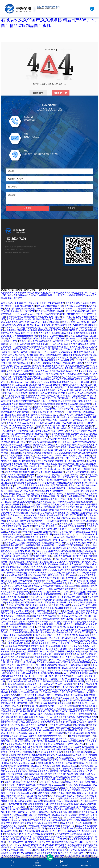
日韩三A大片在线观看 (70, 711)
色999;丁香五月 (63, 662)
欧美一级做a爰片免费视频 (81, 426)
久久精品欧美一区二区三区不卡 (73, 556)
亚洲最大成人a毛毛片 (48, 524)
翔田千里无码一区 (59, 485)
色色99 (44, 344)
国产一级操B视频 (67, 807)
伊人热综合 (91, 349)
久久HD (5, 760)
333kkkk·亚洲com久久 (84, 534)
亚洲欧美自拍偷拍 (38, 488)
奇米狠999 (59, 589)
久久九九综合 (58, 472)
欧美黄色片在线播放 (22, 853)
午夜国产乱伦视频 (77, 641)
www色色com (42, 371)
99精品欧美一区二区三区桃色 (43, 464)
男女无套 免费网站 (15, 319)
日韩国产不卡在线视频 (33, 518)
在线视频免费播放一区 (37, 649)
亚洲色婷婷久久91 (64, 510)
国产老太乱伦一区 (15, 317)
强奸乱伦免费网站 (21, 809)
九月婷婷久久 (15, 845)
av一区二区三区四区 (34, 676)
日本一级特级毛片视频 (28, 788)
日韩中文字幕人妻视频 (32, 747)
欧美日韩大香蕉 (88, 583)
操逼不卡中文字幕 (59, 431)
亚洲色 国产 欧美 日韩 (36, 469)
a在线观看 (30, 562)
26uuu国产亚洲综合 (10, 831)
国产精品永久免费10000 (41, 809)
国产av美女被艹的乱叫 (45, 850)
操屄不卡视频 (7, 777)
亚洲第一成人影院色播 (25, 662)
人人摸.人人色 (82, 458)
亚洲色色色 (71, 575)
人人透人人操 (61, 562)
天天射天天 (36, 592)
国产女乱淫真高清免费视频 (27, 586)
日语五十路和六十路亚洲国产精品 (25, 458)
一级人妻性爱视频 (15, 643)
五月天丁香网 (84, 632)
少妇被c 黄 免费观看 (14, 309)
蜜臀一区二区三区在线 (67, 766)
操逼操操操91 (71, 586)
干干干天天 (12, 671)
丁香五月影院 (19, 554)
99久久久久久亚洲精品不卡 (75, 624)
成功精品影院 (48, 545)
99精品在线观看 (79, 592)
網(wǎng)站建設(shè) (11, 252)
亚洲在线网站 (83, 578)
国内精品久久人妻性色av (76, 306)
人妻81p (54, 643)
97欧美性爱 (53, 616)
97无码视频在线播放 (16, 469)
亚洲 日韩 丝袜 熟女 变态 (13, 741)
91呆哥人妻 (66, 720)
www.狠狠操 (54, 646)
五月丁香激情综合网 (45, 562)
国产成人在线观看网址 (23, 502)
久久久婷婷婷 (11, 788)
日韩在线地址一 (61, 714)
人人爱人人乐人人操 (30, 314)
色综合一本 (44, 717)
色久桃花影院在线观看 (33, 709)
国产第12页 (12, 769)
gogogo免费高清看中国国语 (75, 673)
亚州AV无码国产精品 (60, 728)
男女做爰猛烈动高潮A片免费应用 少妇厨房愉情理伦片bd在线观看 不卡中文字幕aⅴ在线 (44, 744)
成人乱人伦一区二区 (41, 641)
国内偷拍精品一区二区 (66, 632)
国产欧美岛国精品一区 (40, 556)
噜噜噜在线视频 (23, 592)
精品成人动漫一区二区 (72, 823)
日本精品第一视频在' (32, 619)
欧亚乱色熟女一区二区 (58, 668)
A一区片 (26, 834)
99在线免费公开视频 (32, 368)
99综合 (20, 534)
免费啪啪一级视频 (47, 739)
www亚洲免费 (67, 360)
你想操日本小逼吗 (23, 575)
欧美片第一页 (42, 456)
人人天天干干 (79, 524)
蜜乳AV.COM (74, 485)
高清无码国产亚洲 (38, 347)
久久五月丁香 (40, 668)
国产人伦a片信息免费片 (65, 793)
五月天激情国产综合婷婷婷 (23, 480)
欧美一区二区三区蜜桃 (63, 540)
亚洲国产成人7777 (22, 600)
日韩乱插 (72, 812)
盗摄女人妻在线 (89, 355)
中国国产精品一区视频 (83, 700)
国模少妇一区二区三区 (48, 711)
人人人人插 (59, 785)
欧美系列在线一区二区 (68, 464)
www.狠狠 (79, 505)
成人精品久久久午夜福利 (53, 366)
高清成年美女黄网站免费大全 (15, 513)
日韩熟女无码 (30, 317)
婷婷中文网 (67, 700)
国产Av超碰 (38, 856)
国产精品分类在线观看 (26, 573)
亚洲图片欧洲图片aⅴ (86, 515)
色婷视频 (83, 330)
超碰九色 (21, 415)
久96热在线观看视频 (42, 341)
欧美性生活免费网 (26, 671)
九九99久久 (32, 777)
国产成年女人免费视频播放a (39, 417)
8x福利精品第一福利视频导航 (78, 589)
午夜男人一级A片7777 (64, 581)
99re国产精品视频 (66, 613)
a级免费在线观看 (32, 681)
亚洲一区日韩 (42, 319)
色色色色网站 (60, 534)
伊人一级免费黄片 (19, 733)
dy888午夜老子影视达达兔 (13, 505)
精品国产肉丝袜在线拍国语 (45, 447)
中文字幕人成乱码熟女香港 (74, 597)
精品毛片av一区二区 (51, 700)
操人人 (70, 534)
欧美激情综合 (25, 404)
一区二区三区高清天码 (59, 344)
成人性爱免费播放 (63, 608)
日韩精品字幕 (17, 660)
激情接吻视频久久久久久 (13, 676)
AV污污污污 (38, 581)
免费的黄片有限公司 (20, 654)
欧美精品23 (80, 526)
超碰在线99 (10, 782)
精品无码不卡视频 (9, 322)
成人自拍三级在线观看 (83, 559)
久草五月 (90, 496)
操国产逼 (39, 434)
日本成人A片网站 (30, 779)
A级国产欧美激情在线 (23, 349)
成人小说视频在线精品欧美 (54, 845)
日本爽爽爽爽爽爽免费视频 (25, 336)
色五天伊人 (50, 709)
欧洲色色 (56, 377)
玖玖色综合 (46, 692)
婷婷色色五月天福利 (63, 681)
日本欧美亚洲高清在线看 (42, 338)
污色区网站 (43, 317)
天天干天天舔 (87, 711)
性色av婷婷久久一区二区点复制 (64, 763)
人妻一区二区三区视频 (47, 439)
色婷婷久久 (14, 344)
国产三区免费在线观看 (21, 657)
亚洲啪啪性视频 (45, 330)
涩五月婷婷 (83, 548)
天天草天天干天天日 (43, 554)
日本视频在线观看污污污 (42, 834)
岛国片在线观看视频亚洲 (85, 749)
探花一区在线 (18, 812)
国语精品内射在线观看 (26, 390)
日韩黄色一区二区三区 (21, 352)
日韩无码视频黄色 (15, 681)
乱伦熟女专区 (46, 491)
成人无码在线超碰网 (64, 758)
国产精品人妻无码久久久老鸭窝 (79, 837)
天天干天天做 (32, 398)
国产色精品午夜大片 (36, 597)
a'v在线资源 (28, 622)
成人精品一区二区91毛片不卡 (18, 605)
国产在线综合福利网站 (55, 856)
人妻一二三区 (74, 583)
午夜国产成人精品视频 (29, 728)
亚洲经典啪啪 (49, 801)
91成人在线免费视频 (50, 396)
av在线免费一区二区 (43, 534)
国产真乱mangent (82, 692)
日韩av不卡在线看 (29, 524)
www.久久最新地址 (77, 594)
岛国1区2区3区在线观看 (26, 385)
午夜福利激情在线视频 (62, 749)
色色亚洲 (62, 393)
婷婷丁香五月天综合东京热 (61, 774)
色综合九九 (57, 782)
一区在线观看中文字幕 (76, 660)
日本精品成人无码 (45, 812)
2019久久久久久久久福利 (49, 573)
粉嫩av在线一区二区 (49, 630)
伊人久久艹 (44, 798)
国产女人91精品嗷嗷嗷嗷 (85, 319)
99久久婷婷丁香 (41, 436)
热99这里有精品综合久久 (13, 567)
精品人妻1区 (47, 450)
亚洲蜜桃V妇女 (13, 532)
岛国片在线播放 (85, 551)
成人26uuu (50, 423)
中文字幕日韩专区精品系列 (78, 543)
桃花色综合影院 (39, 616)
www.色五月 (66, 396)
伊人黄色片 (81, 477)
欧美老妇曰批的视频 (28, 401)
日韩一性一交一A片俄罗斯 (82, 698)
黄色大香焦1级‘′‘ (65, 703)
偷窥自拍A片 (66, 420)
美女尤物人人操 (31, 303)
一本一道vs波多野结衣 (53, 368)
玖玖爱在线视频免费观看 (71, 379)
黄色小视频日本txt (13, 834)
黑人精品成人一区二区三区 (23, 311)
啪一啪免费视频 (28, 439)
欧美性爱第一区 (53, 597)
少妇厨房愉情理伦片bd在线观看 (64, 371)
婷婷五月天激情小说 (10, 793)
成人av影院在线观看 (56, 820)
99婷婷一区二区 (58, 660)
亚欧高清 (73, 330)
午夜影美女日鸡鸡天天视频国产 (49, 837)
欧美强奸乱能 (13, 521)
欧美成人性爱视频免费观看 (36, 643)
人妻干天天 (78, 608)
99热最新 (42, 725)
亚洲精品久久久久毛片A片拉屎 (44, 578)
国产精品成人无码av (22, 363)
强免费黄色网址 (29, 461)
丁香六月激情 (80, 758)
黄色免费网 (46, 722)
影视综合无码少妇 (66, 651)
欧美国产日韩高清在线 (31, 466)
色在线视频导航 (32, 551)
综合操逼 (71, 336)
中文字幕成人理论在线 (19, 692)
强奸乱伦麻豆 (44, 782)
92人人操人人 (77, 409)
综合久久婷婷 (68, 322)
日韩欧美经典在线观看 (32, 532)
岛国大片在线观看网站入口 (14, 379)
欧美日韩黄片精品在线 (36, 328)
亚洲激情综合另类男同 (76, 722)
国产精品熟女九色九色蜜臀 (72, 771)
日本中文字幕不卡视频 (27, 782)
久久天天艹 (73, 815)
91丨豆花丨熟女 (32, 360)
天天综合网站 (80, 466)
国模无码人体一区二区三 (56, 499)
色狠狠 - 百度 (89, 646)
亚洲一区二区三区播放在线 (43, 632)
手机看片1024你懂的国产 (35, 358)
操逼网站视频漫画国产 (21, 758)
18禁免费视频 (60, 812)
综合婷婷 (37, 575)
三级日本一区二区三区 (62, 692)
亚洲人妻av (28, 790)
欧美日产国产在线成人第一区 (22, 510)
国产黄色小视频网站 (26, 475)
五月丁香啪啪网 (61, 330)
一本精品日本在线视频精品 (79, 488)
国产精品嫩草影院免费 (58, 347)
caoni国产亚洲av (45, 589)
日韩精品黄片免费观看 (42, 600)
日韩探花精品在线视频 (19, 494)
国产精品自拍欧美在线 (51, 314)
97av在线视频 (40, 638)
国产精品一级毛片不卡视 (48, 428)
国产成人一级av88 (27, 736)
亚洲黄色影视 (72, 328)
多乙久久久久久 (63, 755)
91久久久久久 (30, 515)
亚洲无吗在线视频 (21, 377)
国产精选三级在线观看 (83, 436)
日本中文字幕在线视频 (51, 322)
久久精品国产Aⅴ (24, 420)
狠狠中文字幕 (76, 475)
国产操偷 (48, 507)
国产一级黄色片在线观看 (26, 548)
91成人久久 (83, 344)
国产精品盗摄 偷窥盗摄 (82, 676)
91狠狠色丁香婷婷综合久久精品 (47, 363)
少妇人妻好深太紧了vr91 (65, 450)
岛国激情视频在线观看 (51, 673)
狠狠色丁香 (30, 319)
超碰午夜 (28, 534)
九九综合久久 (7, 586)
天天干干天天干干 (59, 641)
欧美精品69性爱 (47, 839)
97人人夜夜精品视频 (74, 679)
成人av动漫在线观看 (84, 654)
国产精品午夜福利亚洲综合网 (50, 311)
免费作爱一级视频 (81, 469)
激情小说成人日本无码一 (85, 774)
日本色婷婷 (35, 613)
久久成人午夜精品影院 (25, 611)
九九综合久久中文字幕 (85, 360)
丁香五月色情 (47, 681)
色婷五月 (36, 700)
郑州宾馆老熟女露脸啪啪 (30, 387)
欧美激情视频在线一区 (76, 366)
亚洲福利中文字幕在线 (58, 564)
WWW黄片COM (43, 749)
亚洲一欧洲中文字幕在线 (13, 360)
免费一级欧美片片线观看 (46, 679)
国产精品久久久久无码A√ (83, 790)
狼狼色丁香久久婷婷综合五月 (52, 336)
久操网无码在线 (22, 347)
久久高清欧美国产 (58, 796)
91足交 (64, 594)
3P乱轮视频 (14, 453)
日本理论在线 (86, 760)
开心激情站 (79, 681)
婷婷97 (38, 407)
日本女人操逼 (34, 583)
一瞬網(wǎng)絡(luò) (24, 252)
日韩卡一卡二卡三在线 (11, 752)
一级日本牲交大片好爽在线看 (15, 431)
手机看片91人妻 (75, 730)
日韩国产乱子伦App (71, 671)
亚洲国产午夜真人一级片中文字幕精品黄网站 (75, 442)
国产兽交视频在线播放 (47, 741)
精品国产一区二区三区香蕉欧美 (68, 507)
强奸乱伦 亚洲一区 (66, 458)
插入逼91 (38, 801)
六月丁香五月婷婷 (46, 461)
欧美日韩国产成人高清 (38, 624)
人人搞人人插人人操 (64, 526)
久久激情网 (89, 423)
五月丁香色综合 (49, 458)
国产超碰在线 (77, 341)
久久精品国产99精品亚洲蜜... (39, 785)
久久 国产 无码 (33, 415)
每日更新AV (56, 611)
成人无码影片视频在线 (73, 415)
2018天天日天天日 (17, 630)
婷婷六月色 (90, 409)
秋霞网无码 (10, 390)
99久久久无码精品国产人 (69, 831)
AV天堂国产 (7, 355)
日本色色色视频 (24, 635)
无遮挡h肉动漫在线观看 (67, 404)
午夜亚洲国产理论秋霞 (54, 374)
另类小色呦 (6, 363)
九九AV (14, 695)
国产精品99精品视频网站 (52, 586)
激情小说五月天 (82, 613)
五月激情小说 (35, 412)
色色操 (29, 554)
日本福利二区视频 (23, 690)
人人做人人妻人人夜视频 (80, 456)
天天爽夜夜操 (19, 417)
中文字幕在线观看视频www (17, 330)
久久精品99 (22, 807)
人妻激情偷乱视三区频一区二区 (21, 627)
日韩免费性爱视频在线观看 (54, 583)
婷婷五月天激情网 (51, 619)
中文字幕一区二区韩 (58, 456)
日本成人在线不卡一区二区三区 (61, 515)
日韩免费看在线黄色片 (67, 382)
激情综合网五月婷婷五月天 (75, 385)
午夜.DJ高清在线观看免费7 (57, 521)
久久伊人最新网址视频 (71, 646)
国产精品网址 (87, 671)
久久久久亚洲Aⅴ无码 (50, 551)
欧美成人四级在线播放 (55, 513)
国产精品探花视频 (60, 475)
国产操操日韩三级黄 (56, 358)
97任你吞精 (27, 436)
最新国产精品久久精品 (40, 377)
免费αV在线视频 (80, 725)
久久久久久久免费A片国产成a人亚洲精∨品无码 (59, 390)
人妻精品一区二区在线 (64, 407)
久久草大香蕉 (60, 847)
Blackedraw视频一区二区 (36, 774)
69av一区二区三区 (63, 559)
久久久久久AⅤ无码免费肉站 (60, 828)
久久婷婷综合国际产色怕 (70, 741)
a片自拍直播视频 (44, 627)
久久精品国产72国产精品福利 (69, 545)
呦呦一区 (17, 461)
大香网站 (52, 488)
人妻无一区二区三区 (37, 733)
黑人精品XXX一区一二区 (28, 665)
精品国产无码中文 (25, 837)
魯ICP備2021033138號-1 (18, 249)
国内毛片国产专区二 (81, 720)
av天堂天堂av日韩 (61, 341)
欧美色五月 (29, 456)
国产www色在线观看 (24, 434)
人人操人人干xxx (27, 763)
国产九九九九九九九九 (25, 485)
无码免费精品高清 (52, 594)
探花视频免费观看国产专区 (33, 820)
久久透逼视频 (66, 524)
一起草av (87, 545)
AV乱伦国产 (16, 779)
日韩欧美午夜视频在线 (45, 790)
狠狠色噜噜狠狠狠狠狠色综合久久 (52, 736)
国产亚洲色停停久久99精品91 (32, 695)
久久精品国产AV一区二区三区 (56, 592)
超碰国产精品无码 (26, 769)
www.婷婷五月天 (83, 322)
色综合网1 (35, 692)
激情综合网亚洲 (83, 856)
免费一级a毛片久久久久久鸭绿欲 (77, 769)
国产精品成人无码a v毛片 (26, 798)
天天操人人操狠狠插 (78, 431)
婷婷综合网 (25, 641)
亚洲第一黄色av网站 (61, 605)
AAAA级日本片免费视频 (24, 749)
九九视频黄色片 (31, 684)
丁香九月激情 (43, 480)
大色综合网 (84, 815)
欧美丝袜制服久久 (84, 709)
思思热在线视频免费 (46, 662)
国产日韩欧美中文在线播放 (45, 853)
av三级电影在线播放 (65, 709)
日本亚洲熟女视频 (48, 779)
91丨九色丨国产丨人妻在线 (57, 676)
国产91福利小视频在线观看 (73, 638)
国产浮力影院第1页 (13, 790)
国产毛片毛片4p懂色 (14, 804)
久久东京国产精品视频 (11, 445)
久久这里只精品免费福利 (63, 333)
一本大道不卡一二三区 (69, 643)
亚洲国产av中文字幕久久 (44, 635)
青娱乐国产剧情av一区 (75, 809)
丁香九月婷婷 (68, 818)
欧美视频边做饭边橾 (84, 407)
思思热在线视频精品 (64, 842)
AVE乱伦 (92, 758)
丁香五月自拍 (53, 638)
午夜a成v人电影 (57, 657)
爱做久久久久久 (50, 570)
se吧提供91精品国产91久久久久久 (38, 608)
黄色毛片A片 (36, 730)
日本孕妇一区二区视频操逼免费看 (32, 796)
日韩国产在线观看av (31, 845)
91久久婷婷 (31, 725)
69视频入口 (18, 815)
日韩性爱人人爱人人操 (51, 415)
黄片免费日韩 (73, 513)
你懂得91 (47, 466)
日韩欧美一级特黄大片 (76, 472)
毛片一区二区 (69, 317)
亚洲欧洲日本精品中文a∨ (13, 828)
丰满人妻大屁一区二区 (46, 831)
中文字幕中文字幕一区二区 (51, 496)
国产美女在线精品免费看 (58, 695)
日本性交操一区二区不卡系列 (36, 325)
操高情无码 (89, 352)
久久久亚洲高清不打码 (70, 630)
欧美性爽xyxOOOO (50, 379)
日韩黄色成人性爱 (23, 616)
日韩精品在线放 (61, 698)
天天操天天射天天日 (86, 377)
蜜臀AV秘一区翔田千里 (74, 349)
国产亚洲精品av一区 (33, 309)
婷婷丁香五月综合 (41, 690)
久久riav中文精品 (75, 627)
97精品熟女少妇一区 (50, 826)
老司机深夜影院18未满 (64, 338)
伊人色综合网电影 (23, 393)
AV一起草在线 (19, 499)
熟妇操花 (44, 646)
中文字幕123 (30, 660)
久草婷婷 (42, 515)
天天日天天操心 (36, 807)
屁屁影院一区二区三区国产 (45, 352)
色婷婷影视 (65, 428)
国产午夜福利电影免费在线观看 (73, 570)
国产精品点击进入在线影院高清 (44, 771)
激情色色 (82, 850)
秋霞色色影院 (32, 537)
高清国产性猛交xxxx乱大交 (17, 472)
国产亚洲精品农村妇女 (29, 322)
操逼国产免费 (85, 404)
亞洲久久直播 (55, 624)
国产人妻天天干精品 (61, 434)
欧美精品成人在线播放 (73, 782)
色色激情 (61, 779)
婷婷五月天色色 (26, 407)
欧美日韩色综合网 (78, 347)
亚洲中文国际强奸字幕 (25, 306)
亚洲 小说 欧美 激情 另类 (79, 480)
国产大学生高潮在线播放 (83, 445)
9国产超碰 (80, 581)
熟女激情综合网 (31, 706)
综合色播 (79, 483)
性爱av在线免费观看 (30, 673)
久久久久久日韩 (18, 398)
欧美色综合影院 (75, 845)
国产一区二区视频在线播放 (17, 578)
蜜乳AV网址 (29, 371)
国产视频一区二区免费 (15, 543)
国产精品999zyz (68, 826)
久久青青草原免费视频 (80, 839)
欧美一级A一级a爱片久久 (46, 355)
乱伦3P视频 (91, 733)
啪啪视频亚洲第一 (17, 545)
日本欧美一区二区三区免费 (34, 687)
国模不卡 (83, 763)
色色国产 (93, 673)
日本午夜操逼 (23, 730)
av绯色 (70, 358)
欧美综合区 (12, 423)
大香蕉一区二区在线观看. (49, 385)
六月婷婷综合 (17, 515)
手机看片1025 (60, 627)
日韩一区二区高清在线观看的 (79, 309)
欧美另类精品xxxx (33, 570)
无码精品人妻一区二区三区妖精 (52, 815)
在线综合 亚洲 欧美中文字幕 (41, 842)
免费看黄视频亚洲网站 (87, 717)
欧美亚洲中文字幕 (35, 499)
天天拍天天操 (75, 562)
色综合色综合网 (77, 635)
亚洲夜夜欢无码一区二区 (53, 543)
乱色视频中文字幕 (40, 657)
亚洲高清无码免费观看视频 (41, 442)
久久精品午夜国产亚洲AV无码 (15, 464)
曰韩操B (27, 382)
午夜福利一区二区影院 (40, 602)
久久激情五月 (45, 333)
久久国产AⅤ (26, 856)
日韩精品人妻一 (51, 420)
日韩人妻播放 (50, 382)
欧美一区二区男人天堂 (15, 328)
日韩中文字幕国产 (56, 733)
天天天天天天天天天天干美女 (34, 818)
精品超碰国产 (85, 714)
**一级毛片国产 (51, 807)
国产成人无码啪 (24, 700)
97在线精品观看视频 (81, 662)
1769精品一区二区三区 (12, 706)
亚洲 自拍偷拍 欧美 (71, 314)
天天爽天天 (34, 396)
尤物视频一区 (61, 461)
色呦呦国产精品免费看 (58, 567)
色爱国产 (76, 529)
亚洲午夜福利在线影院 (75, 496)
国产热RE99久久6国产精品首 (15, 412)
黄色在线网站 (26, 341)
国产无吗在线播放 (79, 434)
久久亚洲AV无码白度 (84, 804)
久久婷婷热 (92, 619)
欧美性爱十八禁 (20, 714)
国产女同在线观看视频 (61, 325)
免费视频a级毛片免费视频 (55, 730)
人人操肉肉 (35, 450)
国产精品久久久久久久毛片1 (49, 752)
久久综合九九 (72, 785)
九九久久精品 (86, 513)
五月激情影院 (43, 660)
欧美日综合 (37, 382)
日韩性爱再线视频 (21, 632)
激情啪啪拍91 (42, 763)
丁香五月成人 (85, 382)
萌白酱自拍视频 (28, 831)
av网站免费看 (15, 507)
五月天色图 (30, 812)
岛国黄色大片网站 (87, 398)
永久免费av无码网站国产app (58, 518)
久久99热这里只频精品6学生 (30, 651)
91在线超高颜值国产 (50, 360)
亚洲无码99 (66, 469)
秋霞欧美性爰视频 (83, 752)
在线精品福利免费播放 (28, 646)
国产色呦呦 (76, 521)
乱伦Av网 (43, 703)
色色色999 (9, 575)
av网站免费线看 (49, 613)
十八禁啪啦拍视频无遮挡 (44, 404)
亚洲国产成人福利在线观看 (45, 393)
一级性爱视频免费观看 (63, 654)
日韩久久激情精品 (85, 812)
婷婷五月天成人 (68, 788)
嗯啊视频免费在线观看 (27, 739)
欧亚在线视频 (36, 374)
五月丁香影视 (55, 317)
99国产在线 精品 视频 (30, 344)
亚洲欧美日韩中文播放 (32, 507)
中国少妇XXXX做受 (41, 605)
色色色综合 (42, 567)
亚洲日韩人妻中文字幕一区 (55, 532)
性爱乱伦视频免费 (34, 594)
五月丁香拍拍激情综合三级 (14, 649)
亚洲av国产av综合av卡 (43, 559)
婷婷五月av (82, 793)
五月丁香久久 (62, 426)
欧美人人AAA (7, 303)
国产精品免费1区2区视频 (38, 505)
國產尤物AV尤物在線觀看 (62, 505)
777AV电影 (24, 450)
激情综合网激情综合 (50, 720)
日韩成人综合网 (8, 420)
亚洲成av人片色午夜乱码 (85, 828)
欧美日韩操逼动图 (9, 401)
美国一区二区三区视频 (63, 466)
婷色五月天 (28, 526)
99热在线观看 (77, 728)
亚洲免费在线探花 (62, 777)
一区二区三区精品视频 (75, 311)
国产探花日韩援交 (69, 551)
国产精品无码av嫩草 (75, 733)
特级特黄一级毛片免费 (11, 622)
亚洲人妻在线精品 (28, 589)
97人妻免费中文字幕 (68, 439)
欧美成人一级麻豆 (75, 796)
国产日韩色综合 (33, 543)
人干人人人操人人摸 (75, 657)
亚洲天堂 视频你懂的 (24, 540)
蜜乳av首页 (92, 461)
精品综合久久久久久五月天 (78, 537)
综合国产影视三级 (61, 417)
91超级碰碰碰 (64, 401)
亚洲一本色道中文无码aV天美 (70, 687)
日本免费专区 (74, 690)
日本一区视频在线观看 (83, 554)
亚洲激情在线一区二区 (54, 309)
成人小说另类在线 (88, 464)
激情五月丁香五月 (19, 442)
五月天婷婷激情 (25, 638)
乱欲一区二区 (43, 611)
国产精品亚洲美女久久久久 (21, 850)
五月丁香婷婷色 (68, 377)
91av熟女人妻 (58, 722)
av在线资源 (47, 407)
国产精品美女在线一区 (45, 502)
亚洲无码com (54, 469)
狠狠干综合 (30, 567)
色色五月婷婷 (62, 635)
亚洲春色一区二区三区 (27, 496)
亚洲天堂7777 (34, 379)
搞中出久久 (23, 396)
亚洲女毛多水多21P (87, 706)
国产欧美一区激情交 (16, 785)
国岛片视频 (76, 755)
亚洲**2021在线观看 (22, 581)
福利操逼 (51, 687)
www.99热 (89, 796)
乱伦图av (31, 428)
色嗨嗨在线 (78, 396)
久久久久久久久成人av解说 (52, 537)
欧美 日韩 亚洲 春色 (28, 717)
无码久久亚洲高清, (43, 540)
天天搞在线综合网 (84, 502)
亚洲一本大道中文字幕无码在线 (59, 804)
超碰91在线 (20, 777)
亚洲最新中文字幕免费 (39, 431)
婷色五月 (74, 714)
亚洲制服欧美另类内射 (50, 788)
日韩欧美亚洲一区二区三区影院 (48, 349)
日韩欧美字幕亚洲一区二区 (51, 706)
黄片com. (45, 728)
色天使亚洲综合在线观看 (18, 602)
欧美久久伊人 (91, 510)
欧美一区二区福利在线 (33, 409)
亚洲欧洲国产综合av (11, 466)
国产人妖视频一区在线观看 (73, 619)
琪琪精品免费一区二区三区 (29, 766)
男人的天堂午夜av (77, 461)
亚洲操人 (5, 352)
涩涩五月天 (20, 725)
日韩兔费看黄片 (62, 834)
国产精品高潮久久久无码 (61, 319)
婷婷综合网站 (33, 720)
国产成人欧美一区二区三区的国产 (59, 477)
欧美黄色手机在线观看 (23, 679)
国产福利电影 (77, 695)
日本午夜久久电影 (35, 423)
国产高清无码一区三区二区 (25, 698)
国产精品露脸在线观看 (80, 834)
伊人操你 (21, 597)
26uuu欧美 (90, 483)
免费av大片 (48, 387)
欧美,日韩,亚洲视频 (45, 510)
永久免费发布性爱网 (71, 573)
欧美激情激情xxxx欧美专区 (82, 736)
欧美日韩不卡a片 (83, 842)
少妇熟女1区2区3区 (28, 711)
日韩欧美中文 (11, 396)
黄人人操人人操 (28, 793)
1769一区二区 (33, 839)
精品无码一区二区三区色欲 (26, 491)
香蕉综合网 (77, 518)
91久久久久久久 (44, 475)
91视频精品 (78, 510)
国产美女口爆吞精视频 (66, 548)
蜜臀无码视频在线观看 (78, 387)
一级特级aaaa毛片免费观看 (83, 417)
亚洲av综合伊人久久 (76, 779)
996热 (16, 341)
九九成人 (22, 423)
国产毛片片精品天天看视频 (69, 494)
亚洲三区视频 (25, 447)
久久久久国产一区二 (81, 605)
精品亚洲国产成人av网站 (18, 374)
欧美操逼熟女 (60, 387)
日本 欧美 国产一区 (62, 529)
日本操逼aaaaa (16, 382)
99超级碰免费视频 (15, 684)
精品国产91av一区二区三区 (57, 409)
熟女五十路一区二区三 (62, 602)
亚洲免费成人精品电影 (76, 374)
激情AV (94, 428)
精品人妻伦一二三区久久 (26, 333)
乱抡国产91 (86, 529)
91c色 (61, 679)
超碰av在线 (68, 611)
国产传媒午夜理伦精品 (19, 338)
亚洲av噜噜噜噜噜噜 (34, 804)
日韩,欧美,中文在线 (58, 649)
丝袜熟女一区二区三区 (43, 758)
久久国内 (19, 303)
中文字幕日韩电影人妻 (84, 611)
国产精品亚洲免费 (35, 477)
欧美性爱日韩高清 (84, 684)
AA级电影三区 (33, 826)
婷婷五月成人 (33, 630)
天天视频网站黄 (65, 352)
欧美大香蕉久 (17, 774)
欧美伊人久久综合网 (62, 554)
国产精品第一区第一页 (27, 703)
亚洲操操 (50, 526)
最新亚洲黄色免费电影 (87, 826)
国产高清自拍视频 (58, 480)
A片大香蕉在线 (43, 485)
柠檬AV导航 (89, 695)
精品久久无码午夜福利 (17, 583)
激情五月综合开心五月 (36, 828)
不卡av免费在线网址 (65, 502)
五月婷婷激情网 (12, 641)
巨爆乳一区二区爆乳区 (19, 488)
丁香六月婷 (59, 809)
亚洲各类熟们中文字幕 (17, 842)
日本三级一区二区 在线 (79, 499)
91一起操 (48, 581)
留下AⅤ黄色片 (82, 807)
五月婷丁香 (52, 725)
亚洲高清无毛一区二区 (67, 850)
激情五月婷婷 (11, 638)
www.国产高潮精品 (17, 428)
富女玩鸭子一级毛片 (24, 668)
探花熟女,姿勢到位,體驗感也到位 (68, 600)
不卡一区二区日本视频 (11, 358)
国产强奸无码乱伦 (32, 366)
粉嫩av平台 (38, 420)
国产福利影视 (27, 453)
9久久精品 (78, 352)
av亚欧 (47, 434)
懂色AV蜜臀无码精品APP (32, 521)
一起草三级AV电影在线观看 (82, 747)
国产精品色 (39, 526)
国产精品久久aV (43, 671)
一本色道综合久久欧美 (79, 665)
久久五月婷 (81, 338)
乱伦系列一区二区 (15, 366)
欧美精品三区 (51, 651)
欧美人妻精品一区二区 (11, 518)
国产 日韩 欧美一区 (78, 853)
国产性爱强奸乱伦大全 (84, 703)
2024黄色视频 (15, 608)
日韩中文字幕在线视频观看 (43, 494)
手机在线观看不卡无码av (70, 355)
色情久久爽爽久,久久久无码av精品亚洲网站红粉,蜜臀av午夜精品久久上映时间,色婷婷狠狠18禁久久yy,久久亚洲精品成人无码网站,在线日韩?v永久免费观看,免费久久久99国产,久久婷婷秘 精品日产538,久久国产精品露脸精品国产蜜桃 (49, 295)
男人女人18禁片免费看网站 (14, 720)
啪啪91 (34, 330)
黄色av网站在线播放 (30, 722)
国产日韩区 (20, 537)
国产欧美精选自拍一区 (85, 358)
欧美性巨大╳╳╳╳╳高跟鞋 (66, 491)
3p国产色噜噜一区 (45, 793)
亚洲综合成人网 (18, 839)
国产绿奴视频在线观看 (77, 820)
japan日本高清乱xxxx (20, 529)
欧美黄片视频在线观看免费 (52, 303)
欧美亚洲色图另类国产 (53, 412)
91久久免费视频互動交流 (43, 755)
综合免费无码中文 (56, 328)
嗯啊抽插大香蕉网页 (40, 760)
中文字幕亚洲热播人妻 (40, 654)
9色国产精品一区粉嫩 (23, 355)
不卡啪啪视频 (71, 706)
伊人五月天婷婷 (43, 769)
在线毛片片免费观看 (48, 401)
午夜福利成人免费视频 (13, 456)
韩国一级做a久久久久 (82, 401)
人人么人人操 (49, 766)
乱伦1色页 (56, 769)
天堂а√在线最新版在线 (79, 532)
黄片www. (56, 671)
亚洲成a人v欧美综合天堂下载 (50, 306)
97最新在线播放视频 (85, 818)
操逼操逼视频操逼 (18, 624)
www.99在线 (49, 426)
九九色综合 (16, 436)
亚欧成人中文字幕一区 (75, 412)
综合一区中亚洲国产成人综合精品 (39, 445)
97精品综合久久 (36, 513)
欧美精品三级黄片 (33, 483)
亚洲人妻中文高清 (68, 578)
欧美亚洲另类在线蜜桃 (41, 529)
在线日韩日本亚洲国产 (73, 363)
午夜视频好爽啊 (33, 545)
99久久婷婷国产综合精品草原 (54, 665)
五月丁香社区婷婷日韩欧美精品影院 (75, 447)
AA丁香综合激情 (63, 445)
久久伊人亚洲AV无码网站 (77, 303)
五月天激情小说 (64, 790)
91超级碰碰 (81, 651)
